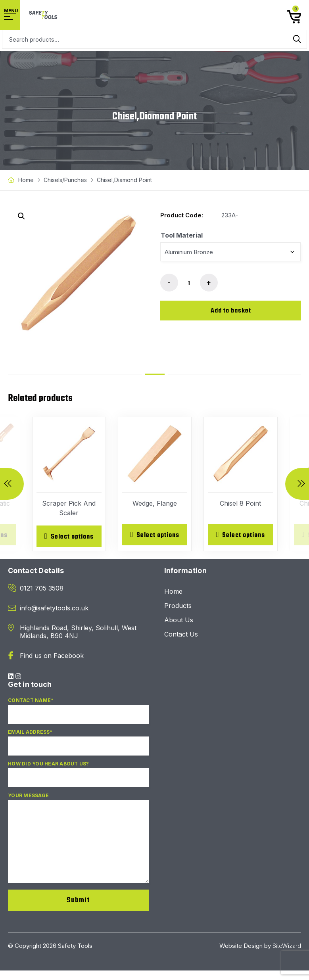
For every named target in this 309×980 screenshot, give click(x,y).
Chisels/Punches (65, 180)
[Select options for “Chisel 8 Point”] (240, 539)
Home (26, 180)
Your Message (78, 851)
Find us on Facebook (52, 665)
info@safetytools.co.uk (54, 618)
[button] (21, 216)
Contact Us (181, 644)
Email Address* (78, 755)
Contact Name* (78, 723)
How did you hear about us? (78, 787)
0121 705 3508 (42, 598)
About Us (179, 629)
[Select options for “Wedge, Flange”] (155, 539)
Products (178, 615)
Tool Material (182, 235)
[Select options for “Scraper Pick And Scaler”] (69, 541)
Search (297, 39)
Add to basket (231, 311)
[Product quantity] (189, 283)
